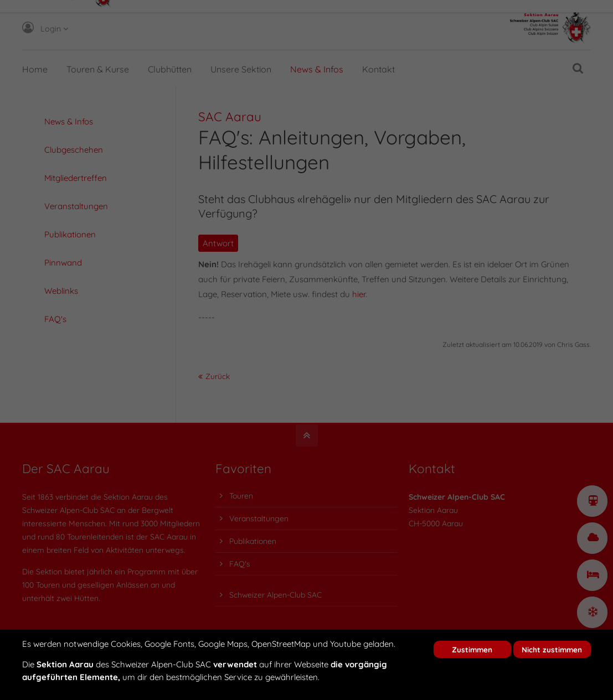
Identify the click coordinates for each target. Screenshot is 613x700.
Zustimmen (472, 649)
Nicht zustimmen (552, 649)
